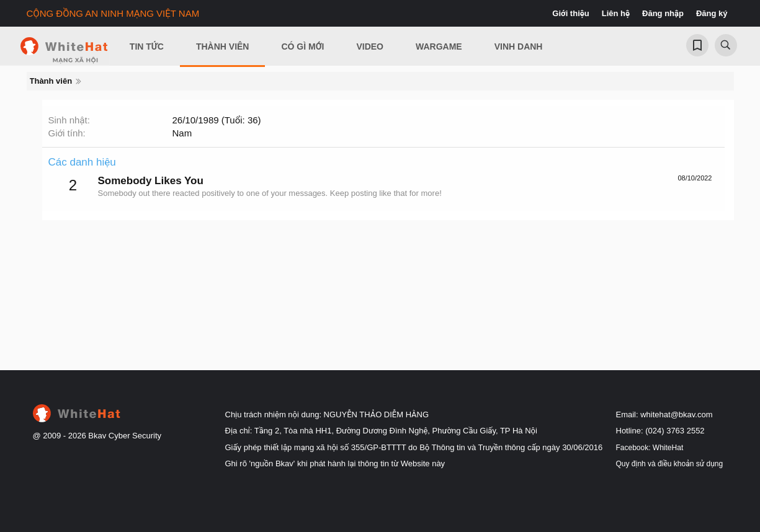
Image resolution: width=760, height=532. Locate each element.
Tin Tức (147, 47)
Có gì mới (302, 47)
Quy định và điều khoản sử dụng (670, 464)
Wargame (439, 47)
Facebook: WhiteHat (650, 448)
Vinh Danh (519, 47)
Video (370, 47)
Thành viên (223, 47)
